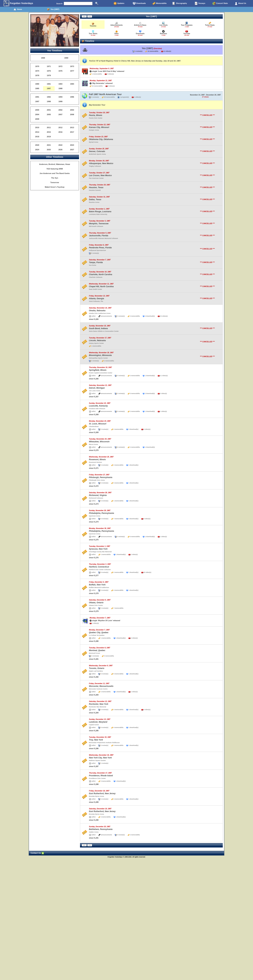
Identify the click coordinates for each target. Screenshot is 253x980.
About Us (240, 3)
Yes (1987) (53, 9)
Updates (119, 3)
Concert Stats (220, 3)
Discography (180, 3)
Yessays (200, 3)
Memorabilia (159, 3)
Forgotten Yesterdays (18, 3)
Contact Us (37, 853)
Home (18, 9)
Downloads (139, 3)
